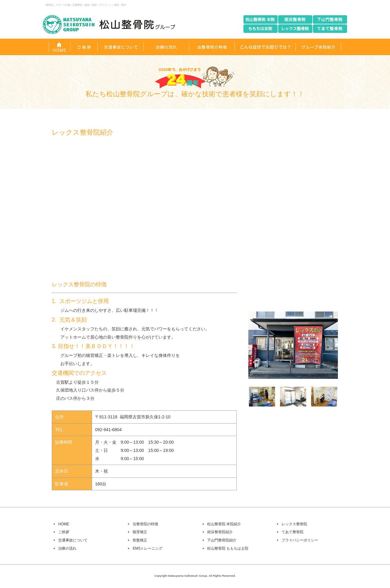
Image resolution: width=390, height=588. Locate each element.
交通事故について (73, 540)
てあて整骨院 (292, 532)
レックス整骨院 (294, 524)
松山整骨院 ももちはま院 (228, 548)
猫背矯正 (140, 532)
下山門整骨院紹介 (222, 540)
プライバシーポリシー (300, 540)
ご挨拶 (64, 532)
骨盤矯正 (140, 540)
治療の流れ (67, 548)
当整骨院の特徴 (145, 524)
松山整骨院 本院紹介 (224, 524)
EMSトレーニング (147, 548)
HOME (64, 524)
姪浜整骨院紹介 (220, 532)
